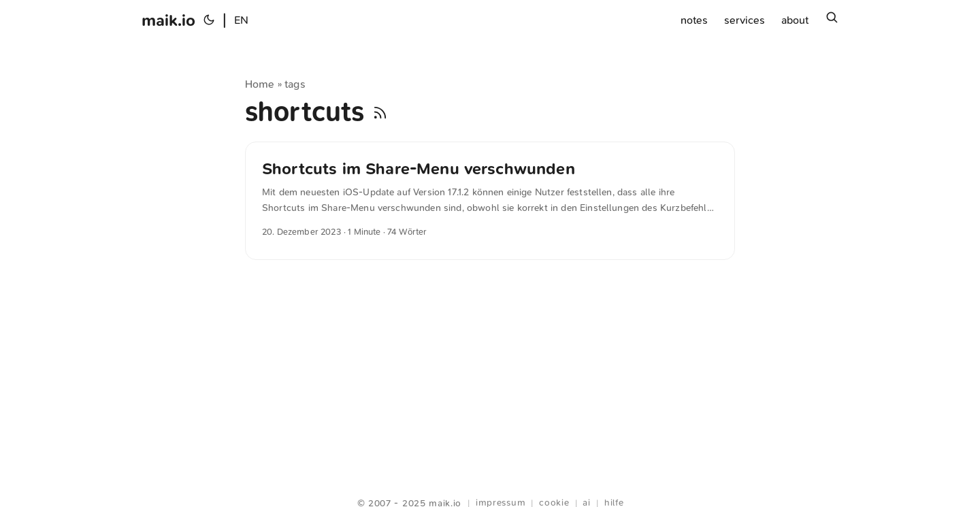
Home (260, 84)
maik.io (168, 20)
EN (241, 20)
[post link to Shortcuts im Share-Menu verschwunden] (490, 201)
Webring (490, 487)
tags (295, 84)
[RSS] (380, 112)
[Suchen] (832, 20)
